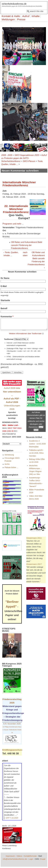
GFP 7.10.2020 (12, 818)
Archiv (7, 464)
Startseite (5, 300)
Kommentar (7, 317)
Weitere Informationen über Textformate (25, 334)
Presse (21, 19)
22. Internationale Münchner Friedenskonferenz (16, 209)
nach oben (24, 254)
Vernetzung (9, 455)
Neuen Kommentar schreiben (22, 272)
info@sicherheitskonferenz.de (15, 859)
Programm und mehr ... (13, 224)
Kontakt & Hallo (11, 16)
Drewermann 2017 (34, 564)
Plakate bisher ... (11, 467)
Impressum (10, 856)
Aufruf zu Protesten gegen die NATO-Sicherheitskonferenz (24, 158)
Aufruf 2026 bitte (12, 392)
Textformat (9, 339)
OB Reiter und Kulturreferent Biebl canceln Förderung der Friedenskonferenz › (36, 260)
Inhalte (36, 16)
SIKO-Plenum (29, 161)
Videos (19, 856)
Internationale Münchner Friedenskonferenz (19, 184)
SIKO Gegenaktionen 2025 (27, 155)
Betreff (4, 308)
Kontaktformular (30, 856)
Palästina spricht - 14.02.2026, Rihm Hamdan (36, 453)
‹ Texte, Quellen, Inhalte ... (11, 254)
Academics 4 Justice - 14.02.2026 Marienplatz (37, 444)
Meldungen (8, 19)
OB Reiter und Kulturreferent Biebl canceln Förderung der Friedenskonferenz (27, 245)
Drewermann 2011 (34, 538)
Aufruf (26, 16)
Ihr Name (5, 278)
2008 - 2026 (7, 155)
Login (31, 859)
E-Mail (4, 286)
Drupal (43, 859)
